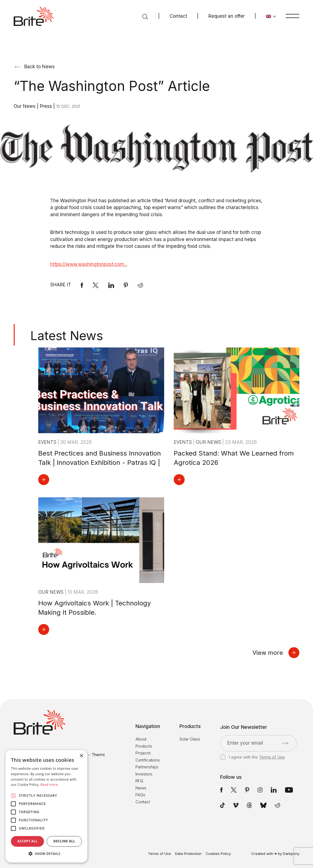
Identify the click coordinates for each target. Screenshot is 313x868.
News (141, 788)
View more (276, 653)
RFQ (139, 781)
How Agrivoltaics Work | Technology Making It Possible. (95, 608)
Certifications (148, 760)
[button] (46, 854)
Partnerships (147, 767)
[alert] (46, 806)
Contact (178, 16)
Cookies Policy (218, 854)
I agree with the (253, 757)
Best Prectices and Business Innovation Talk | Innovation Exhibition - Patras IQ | (100, 458)
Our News (25, 106)
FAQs (140, 795)
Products (144, 746)
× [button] (81, 756)
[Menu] (293, 16)
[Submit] (285, 743)
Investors (144, 774)
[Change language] (271, 16)
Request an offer (227, 16)
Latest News (67, 336)
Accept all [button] (28, 841)
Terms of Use (272, 757)
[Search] (145, 16)
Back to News (35, 67)
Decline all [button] (64, 841)
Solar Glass (190, 739)
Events (48, 442)
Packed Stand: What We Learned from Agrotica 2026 (234, 458)
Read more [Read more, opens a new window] (49, 785)
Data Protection (188, 854)
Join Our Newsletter (244, 727)
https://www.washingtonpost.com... (89, 264)
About (141, 739)
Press (47, 106)
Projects (143, 753)
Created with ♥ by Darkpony (275, 854)
